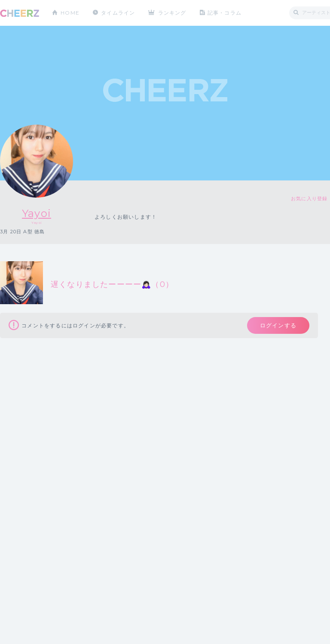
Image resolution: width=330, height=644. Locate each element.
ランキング (172, 13)
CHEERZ (20, 13)
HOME (70, 13)
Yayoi (37, 213)
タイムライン (118, 13)
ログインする (278, 325)
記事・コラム (225, 13)
